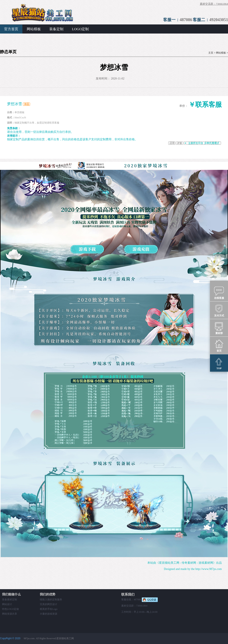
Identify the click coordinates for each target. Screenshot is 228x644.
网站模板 (34, 29)
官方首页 (11, 29)
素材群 (219, 328)
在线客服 (219, 293)
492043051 (219, 20)
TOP (219, 363)
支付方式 (219, 310)
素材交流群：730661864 (214, 4)
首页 (219, 346)
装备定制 (56, 29)
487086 (186, 20)
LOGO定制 (80, 29)
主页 (211, 53)
